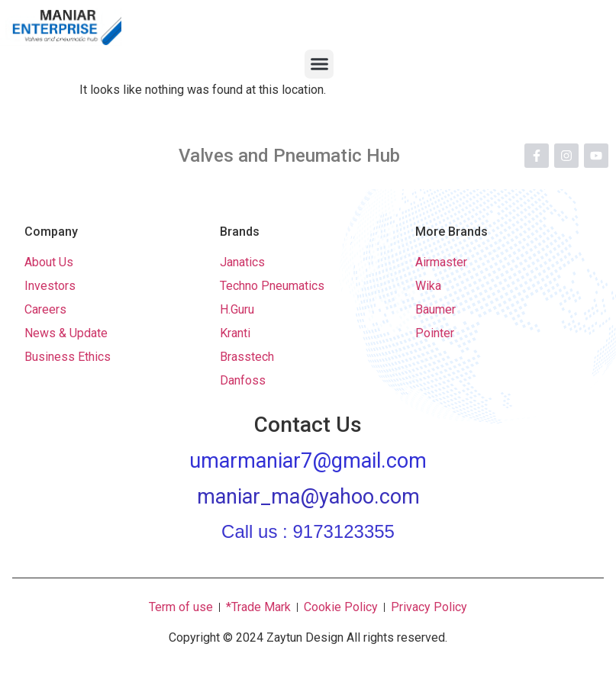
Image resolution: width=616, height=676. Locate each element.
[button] (319, 64)
